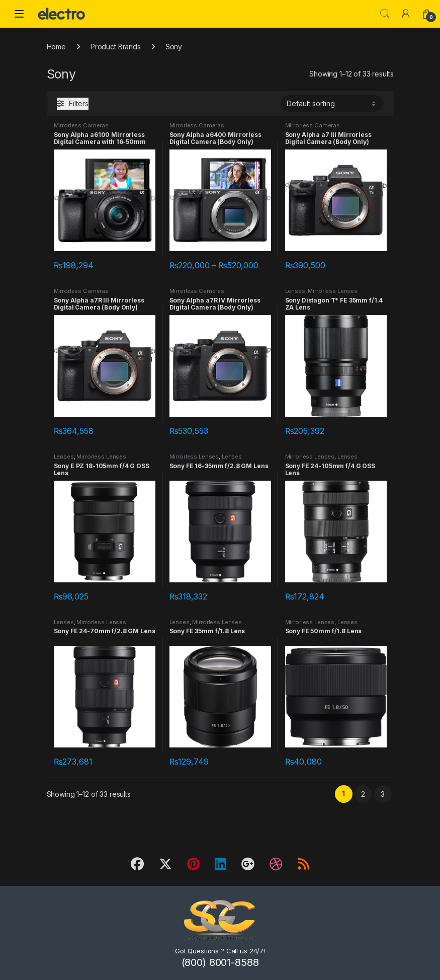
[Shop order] (332, 103)
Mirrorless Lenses (333, 291)
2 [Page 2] (363, 794)
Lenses (295, 291)
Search (385, 14)
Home (56, 47)
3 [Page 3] (383, 794)
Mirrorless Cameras (81, 125)
